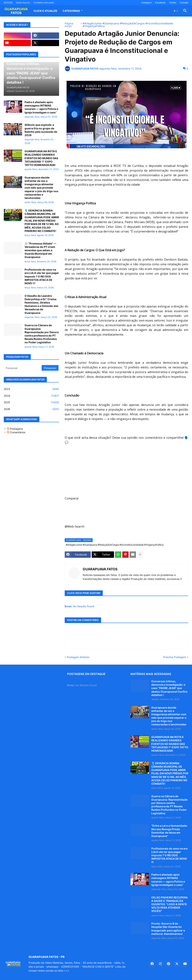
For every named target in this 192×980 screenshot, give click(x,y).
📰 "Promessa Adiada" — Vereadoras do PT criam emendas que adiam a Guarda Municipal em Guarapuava (40, 250)
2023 (31, 389)
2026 (31, 409)
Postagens (15, 429)
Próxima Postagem (175, 657)
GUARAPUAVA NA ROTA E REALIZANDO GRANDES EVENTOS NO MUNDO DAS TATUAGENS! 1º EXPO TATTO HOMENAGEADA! (41, 158)
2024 (31, 396)
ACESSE (8, 3)
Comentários (16, 432)
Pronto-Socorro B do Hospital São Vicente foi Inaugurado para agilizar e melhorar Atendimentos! (168, 929)
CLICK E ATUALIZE (45, 11)
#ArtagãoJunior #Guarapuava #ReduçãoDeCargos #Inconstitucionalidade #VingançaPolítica (128, 25)
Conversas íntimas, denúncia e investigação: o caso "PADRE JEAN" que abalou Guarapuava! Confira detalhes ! (169, 688)
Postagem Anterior (78, 657)
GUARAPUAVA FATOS (100, 569)
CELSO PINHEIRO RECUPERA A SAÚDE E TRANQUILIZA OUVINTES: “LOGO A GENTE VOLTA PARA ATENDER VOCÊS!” (169, 904)
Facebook (160, 3)
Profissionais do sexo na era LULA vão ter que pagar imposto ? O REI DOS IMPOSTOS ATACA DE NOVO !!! (42, 276)
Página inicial (69, 25)
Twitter (173, 3)
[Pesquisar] (23, 368)
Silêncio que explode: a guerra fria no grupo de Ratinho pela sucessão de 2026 (41, 130)
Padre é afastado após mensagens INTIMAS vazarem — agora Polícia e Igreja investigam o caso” (41, 107)
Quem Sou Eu (23, 3)
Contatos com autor (44, 3)
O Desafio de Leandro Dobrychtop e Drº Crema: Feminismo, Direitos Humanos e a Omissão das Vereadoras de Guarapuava (41, 304)
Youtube (184, 3)
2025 (31, 402)
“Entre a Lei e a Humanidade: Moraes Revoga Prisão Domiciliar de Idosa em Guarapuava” (169, 831)
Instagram (147, 3)
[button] (176, 11)
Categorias (71, 11)
